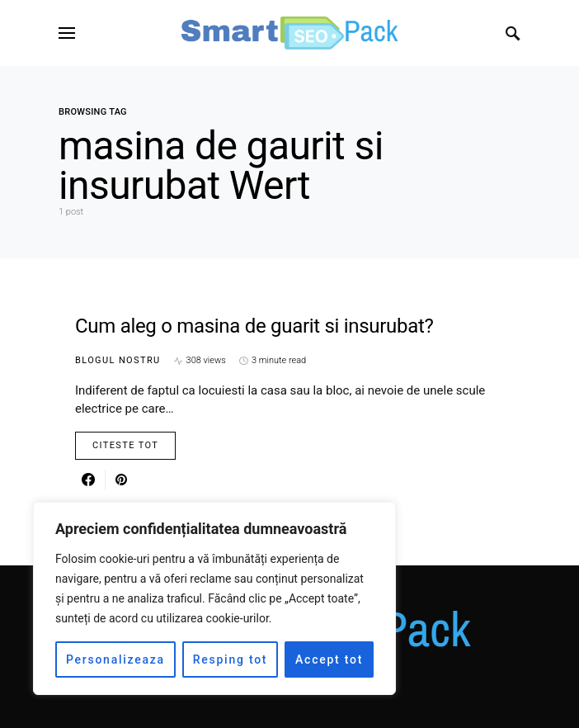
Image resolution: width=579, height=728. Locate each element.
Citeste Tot (125, 445)
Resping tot (231, 659)
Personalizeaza (115, 659)
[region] (214, 598)
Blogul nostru (118, 360)
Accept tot (329, 659)
